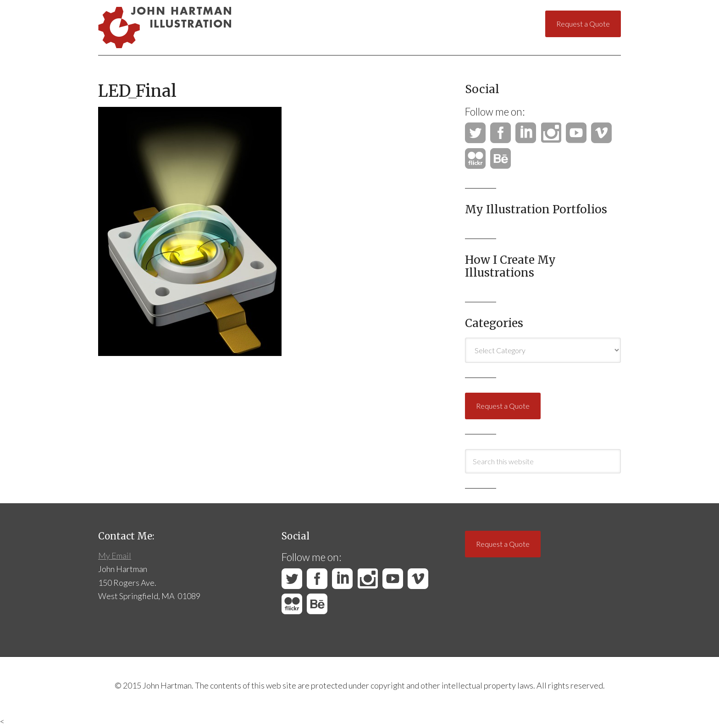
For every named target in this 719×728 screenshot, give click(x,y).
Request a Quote (583, 24)
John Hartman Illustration (190, 28)
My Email (115, 556)
